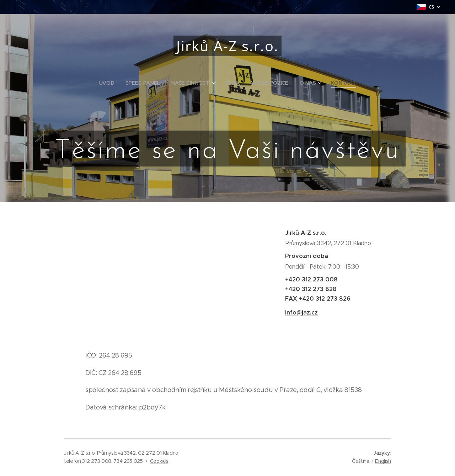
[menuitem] (110, 83)
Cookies (159, 461)
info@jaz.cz (301, 313)
